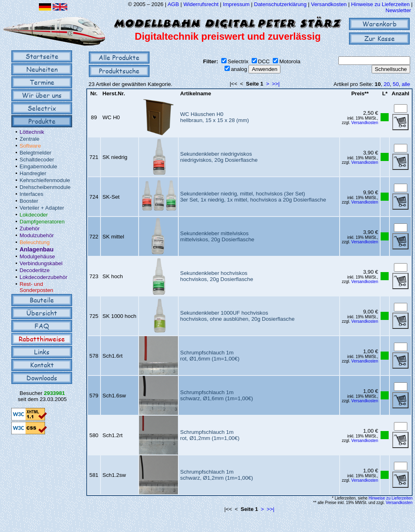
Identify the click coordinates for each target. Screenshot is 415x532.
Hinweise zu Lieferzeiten (380, 4)
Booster (29, 201)
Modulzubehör (36, 235)
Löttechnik (32, 132)
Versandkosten (329, 4)
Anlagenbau (36, 249)
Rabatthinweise (42, 339)
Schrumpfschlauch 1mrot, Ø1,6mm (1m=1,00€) (210, 356)
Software (30, 146)
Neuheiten (42, 69)
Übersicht (42, 313)
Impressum (236, 4)
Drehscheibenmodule (45, 187)
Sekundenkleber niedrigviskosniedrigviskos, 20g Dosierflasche (219, 157)
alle (406, 84)
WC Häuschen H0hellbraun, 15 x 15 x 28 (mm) (215, 117)
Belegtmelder (35, 153)
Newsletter (398, 10)
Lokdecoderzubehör (43, 277)
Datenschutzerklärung (280, 4)
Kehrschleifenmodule (45, 180)
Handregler (33, 173)
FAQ (42, 326)
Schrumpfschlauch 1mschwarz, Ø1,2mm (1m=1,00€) (217, 475)
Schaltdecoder (37, 160)
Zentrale (29, 139)
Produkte (42, 121)
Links (42, 352)
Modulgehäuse (37, 256)
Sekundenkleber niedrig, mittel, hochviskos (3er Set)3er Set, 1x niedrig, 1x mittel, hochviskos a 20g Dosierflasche (253, 197)
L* (385, 93)
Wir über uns (42, 95)
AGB (173, 4)
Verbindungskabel (41, 263)
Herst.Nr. (114, 93)
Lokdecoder (34, 215)
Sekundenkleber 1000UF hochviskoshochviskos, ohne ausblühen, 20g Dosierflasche (237, 316)
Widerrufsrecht (201, 4)
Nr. (94, 93)
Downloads (42, 378)
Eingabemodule (38, 166)
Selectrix (42, 108)
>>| (276, 84)
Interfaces (31, 194)
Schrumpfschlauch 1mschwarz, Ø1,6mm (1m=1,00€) (217, 395)
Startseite (42, 56)
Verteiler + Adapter (42, 208)
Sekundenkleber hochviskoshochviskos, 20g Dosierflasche (217, 276)
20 (387, 84)
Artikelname (196, 93)
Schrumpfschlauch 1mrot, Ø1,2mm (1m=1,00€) (210, 435)
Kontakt (42, 365)
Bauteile (42, 300)
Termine (42, 82)
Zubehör (30, 228)
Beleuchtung (34, 242)
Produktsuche (119, 71)
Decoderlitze (34, 270)
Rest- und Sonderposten (36, 287)
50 (396, 84)
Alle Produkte (119, 57)
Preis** (360, 93)
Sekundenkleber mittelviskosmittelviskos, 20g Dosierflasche (217, 236)
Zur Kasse (380, 38)
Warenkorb (380, 24)
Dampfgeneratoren (42, 222)
